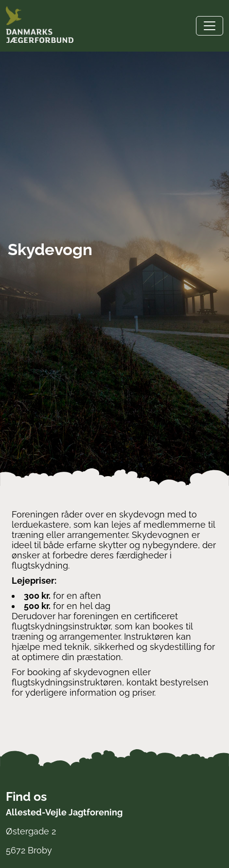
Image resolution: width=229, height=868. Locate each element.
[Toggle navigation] (210, 26)
